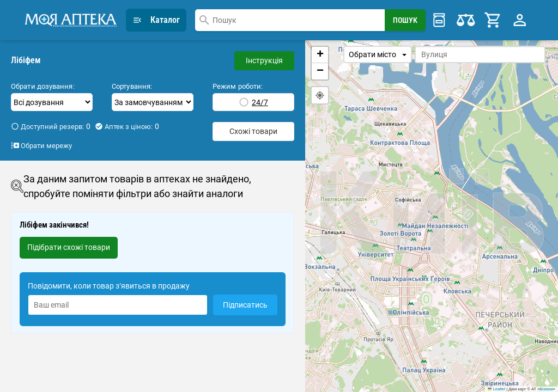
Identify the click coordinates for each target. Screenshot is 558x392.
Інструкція (264, 60)
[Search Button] (405, 20)
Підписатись (245, 305)
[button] (320, 55)
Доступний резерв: (51, 126)
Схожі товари (253, 131)
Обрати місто (378, 54)
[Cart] (493, 20)
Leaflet (496, 389)
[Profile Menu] (520, 20)
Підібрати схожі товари (69, 247)
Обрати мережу (41, 145)
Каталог (156, 20)
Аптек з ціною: (127, 126)
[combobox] (290, 20)
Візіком (546, 389)
